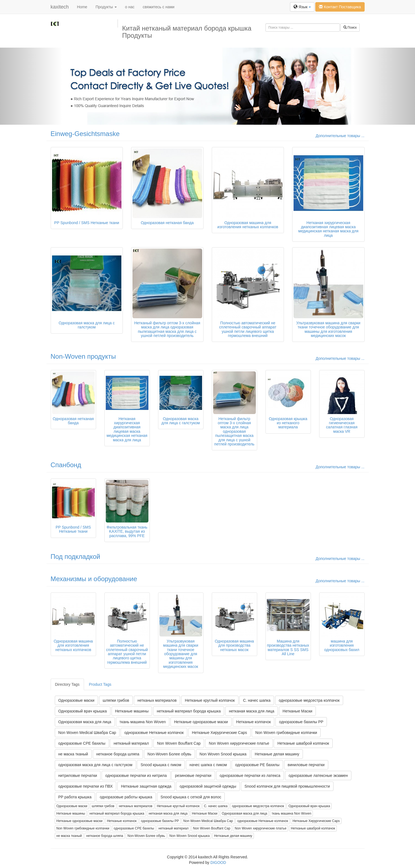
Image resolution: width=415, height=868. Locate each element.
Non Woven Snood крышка (223, 754)
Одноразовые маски (76, 700)
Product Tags (100, 684)
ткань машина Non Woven (143, 722)
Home (82, 7)
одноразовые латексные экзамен (318, 776)
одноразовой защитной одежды (208, 786)
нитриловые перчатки (78, 776)
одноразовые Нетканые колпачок (154, 733)
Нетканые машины (132, 711)
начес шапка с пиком (208, 765)
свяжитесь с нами (158, 7)
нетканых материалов (157, 700)
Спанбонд (66, 465)
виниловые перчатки (306, 765)
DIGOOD (218, 862)
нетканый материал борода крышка (189, 711)
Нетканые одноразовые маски (201, 722)
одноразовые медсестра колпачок (309, 700)
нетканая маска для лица (252, 711)
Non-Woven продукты (83, 356)
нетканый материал (131, 743)
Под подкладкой (75, 557)
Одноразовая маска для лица (85, 722)
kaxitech (60, 7)
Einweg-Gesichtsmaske (85, 134)
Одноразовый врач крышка (83, 711)
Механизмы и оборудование (94, 579)
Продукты (106, 7)
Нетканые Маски (297, 711)
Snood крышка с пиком (161, 765)
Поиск (350, 28)
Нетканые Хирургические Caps (219, 733)
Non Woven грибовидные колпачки (286, 733)
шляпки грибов (116, 700)
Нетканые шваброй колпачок (303, 743)
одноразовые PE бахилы (257, 765)
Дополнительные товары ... (340, 136)
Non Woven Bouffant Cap (179, 743)
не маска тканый (73, 754)
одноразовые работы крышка (126, 797)
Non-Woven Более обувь (169, 754)
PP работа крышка (75, 797)
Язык (302, 7)
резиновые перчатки (193, 776)
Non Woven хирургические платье (239, 743)
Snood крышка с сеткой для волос (191, 797)
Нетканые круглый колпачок (210, 700)
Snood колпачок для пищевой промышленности (287, 786)
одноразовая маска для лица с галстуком (95, 765)
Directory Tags (67, 684)
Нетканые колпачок (254, 722)
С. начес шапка (257, 700)
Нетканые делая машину (277, 754)
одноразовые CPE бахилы (82, 743)
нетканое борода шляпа (118, 754)
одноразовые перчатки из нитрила (136, 776)
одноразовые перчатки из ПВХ (86, 786)
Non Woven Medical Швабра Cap (87, 733)
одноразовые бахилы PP (301, 722)
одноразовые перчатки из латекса (250, 776)
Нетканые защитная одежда (146, 786)
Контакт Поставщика (340, 7)
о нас (130, 7)
